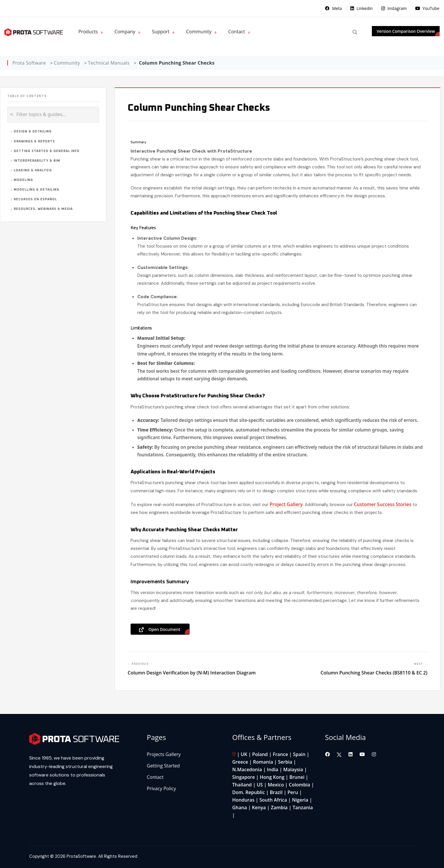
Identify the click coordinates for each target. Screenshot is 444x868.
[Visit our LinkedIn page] (351, 754)
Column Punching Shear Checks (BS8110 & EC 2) (374, 673)
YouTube (427, 8)
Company (125, 32)
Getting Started (163, 766)
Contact (236, 32)
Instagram (394, 8)
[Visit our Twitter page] (339, 754)
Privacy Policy (162, 788)
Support (161, 32)
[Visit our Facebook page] (328, 754)
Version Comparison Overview (406, 31)
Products (88, 32)
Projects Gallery (164, 754)
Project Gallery (286, 504)
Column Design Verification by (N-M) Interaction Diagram (192, 673)
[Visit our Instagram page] (374, 754)
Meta (334, 8)
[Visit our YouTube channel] (363, 754)
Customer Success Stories (383, 504)
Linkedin (362, 8)
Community (199, 32)
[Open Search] (355, 32)
